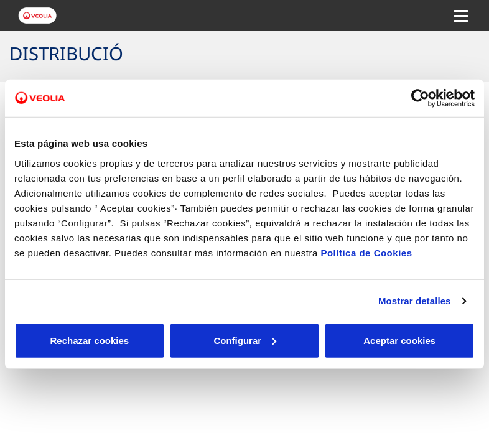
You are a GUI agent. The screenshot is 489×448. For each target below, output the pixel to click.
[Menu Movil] (461, 16)
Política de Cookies (366, 252)
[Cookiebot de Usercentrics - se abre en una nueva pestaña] (420, 98)
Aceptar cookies (399, 340)
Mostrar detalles (415, 301)
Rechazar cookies (89, 340)
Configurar (245, 340)
